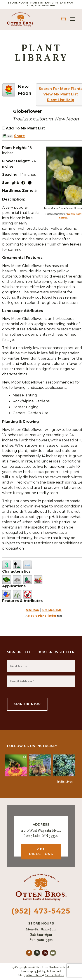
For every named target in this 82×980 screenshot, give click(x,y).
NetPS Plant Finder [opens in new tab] (42, 616)
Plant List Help (61, 100)
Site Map (32, 610)
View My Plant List (61, 94)
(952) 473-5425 (41, 911)
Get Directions (41, 852)
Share (19, 136)
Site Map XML (52, 610)
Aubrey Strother (54, 975)
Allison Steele (34, 975)
